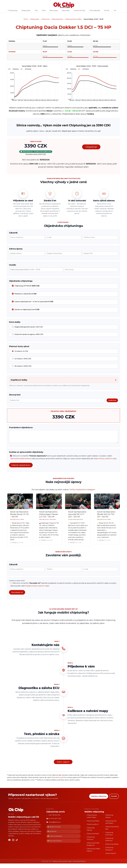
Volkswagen (53, 519)
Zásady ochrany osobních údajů (62, 861)
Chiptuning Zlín (111, 853)
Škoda (22, 519)
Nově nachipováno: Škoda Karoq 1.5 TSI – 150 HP (19, 514)
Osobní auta (45, 19)
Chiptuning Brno (93, 824)
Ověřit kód (112, 400)
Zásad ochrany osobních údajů (105, 459)
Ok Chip (107, 11)
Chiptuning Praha (93, 821)
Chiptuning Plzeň (93, 834)
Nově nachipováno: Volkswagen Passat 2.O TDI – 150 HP (49, 514)
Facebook (80, 490)
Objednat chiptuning (99, 796)
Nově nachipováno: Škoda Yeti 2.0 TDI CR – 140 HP (106, 514)
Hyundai (70, 519)
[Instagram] (13, 840)
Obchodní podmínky (79, 861)
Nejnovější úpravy (15, 519)
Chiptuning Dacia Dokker (73, 19)
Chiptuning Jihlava (112, 844)
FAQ (36, 11)
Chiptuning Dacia (57, 19)
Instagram (91, 490)
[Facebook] (9, 840)
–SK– (115, 11)
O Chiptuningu (13, 11)
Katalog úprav (26, 11)
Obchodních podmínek (59, 777)
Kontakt (114, 796)
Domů (26, 19)
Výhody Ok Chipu (79, 11)
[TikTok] (17, 840)
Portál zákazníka (95, 11)
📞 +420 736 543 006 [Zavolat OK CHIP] (53, 815)
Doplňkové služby (63, 380)
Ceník (44, 11)
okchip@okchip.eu (55, 822)
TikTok (72, 490)
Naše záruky (54, 11)
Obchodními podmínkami (20, 459)
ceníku (32, 780)
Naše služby (66, 11)
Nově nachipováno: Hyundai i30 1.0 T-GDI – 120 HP (77, 514)
